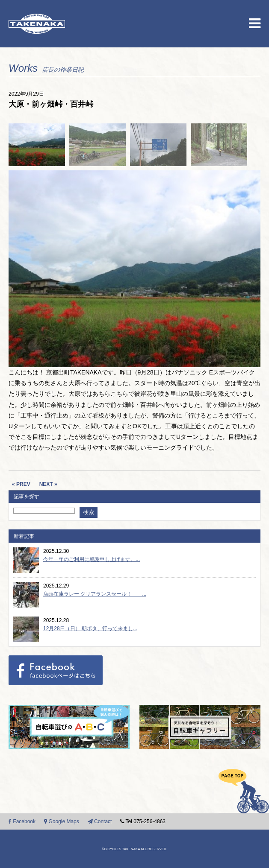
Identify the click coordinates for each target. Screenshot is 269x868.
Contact (100, 821)
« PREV (21, 484)
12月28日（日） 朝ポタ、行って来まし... (90, 628)
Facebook (22, 821)
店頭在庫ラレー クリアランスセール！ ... (95, 594)
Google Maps (62, 821)
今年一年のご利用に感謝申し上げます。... (92, 559)
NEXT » (48, 484)
